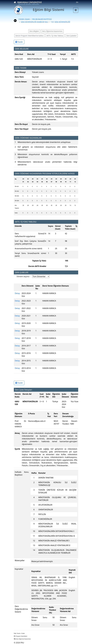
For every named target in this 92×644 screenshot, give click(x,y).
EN (77, 2)
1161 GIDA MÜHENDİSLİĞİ (60, 22)
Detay (17, 293)
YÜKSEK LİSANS (24, 19)
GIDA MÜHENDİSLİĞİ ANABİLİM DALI (34, 22)
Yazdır (19, 42)
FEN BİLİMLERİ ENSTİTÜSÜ (42, 19)
